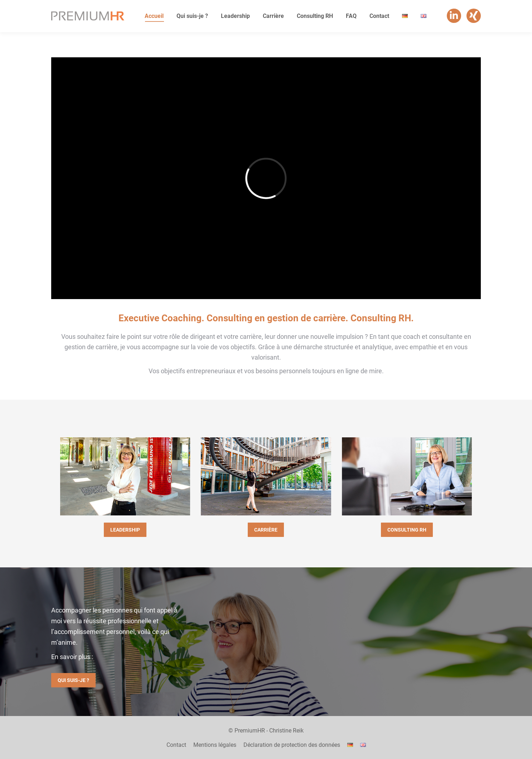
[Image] (125, 476)
